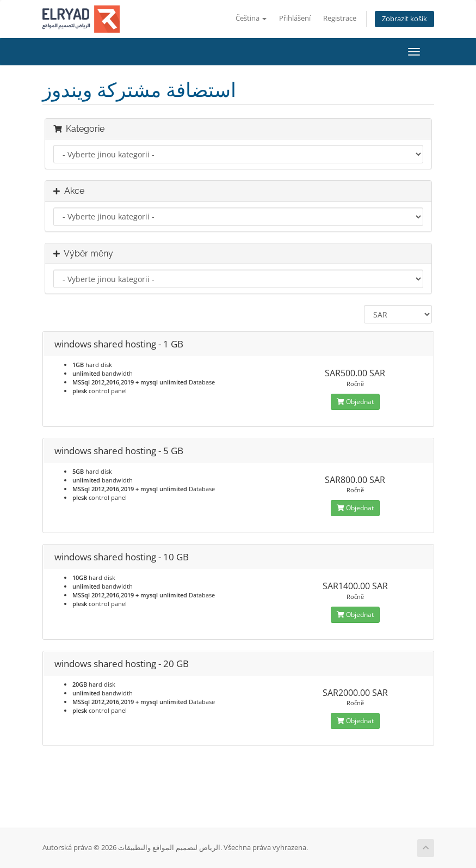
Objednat (355, 402)
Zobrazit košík (404, 19)
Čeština (251, 18)
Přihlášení (295, 18)
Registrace (340, 18)
